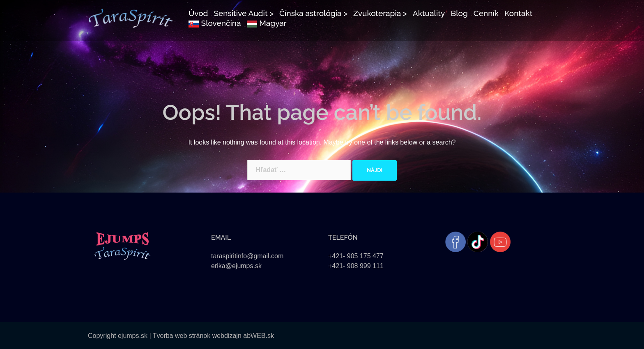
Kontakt (518, 13)
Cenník (486, 13)
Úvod (198, 13)
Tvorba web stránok (182, 336)
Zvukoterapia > (380, 13)
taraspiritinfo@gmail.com (247, 256)
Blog (459, 13)
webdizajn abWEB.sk (242, 336)
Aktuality (429, 13)
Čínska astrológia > (313, 13)
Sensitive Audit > (244, 13)
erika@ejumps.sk (236, 266)
